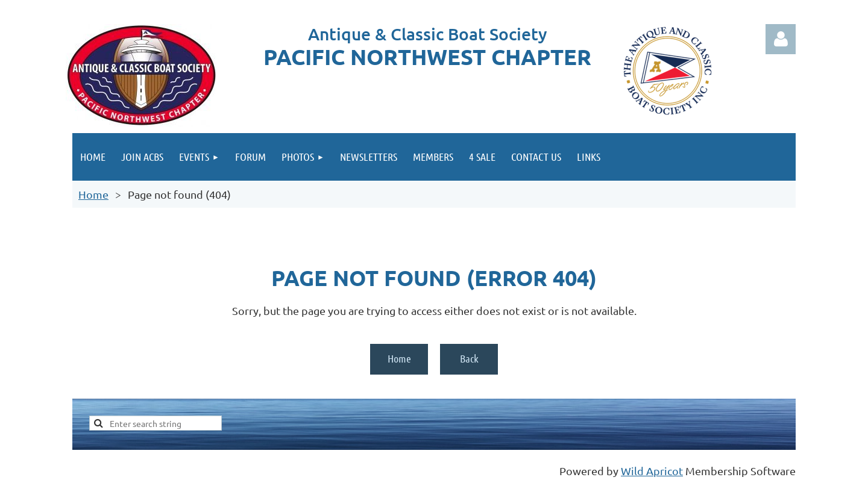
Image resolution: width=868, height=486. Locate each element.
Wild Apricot (652, 471)
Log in (781, 39)
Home (93, 194)
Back (469, 358)
